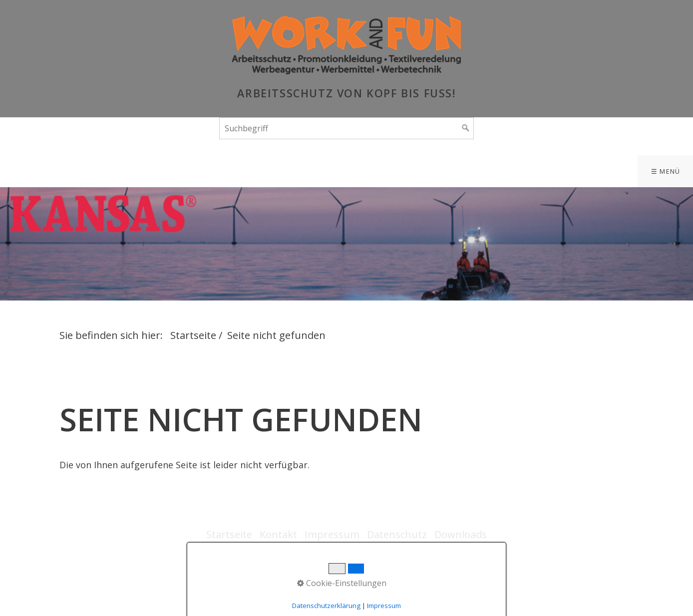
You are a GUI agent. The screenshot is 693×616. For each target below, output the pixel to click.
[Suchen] (466, 128)
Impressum (332, 534)
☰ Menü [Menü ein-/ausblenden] (666, 171)
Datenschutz (397, 534)
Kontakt (278, 534)
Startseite (193, 335)
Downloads (461, 534)
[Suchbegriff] (346, 128)
